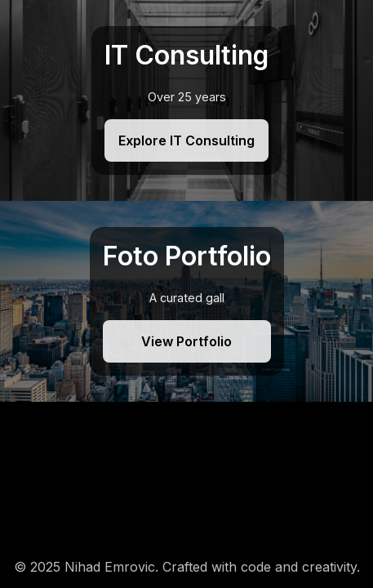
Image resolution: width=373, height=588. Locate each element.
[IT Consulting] (186, 100)
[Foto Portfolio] (186, 301)
